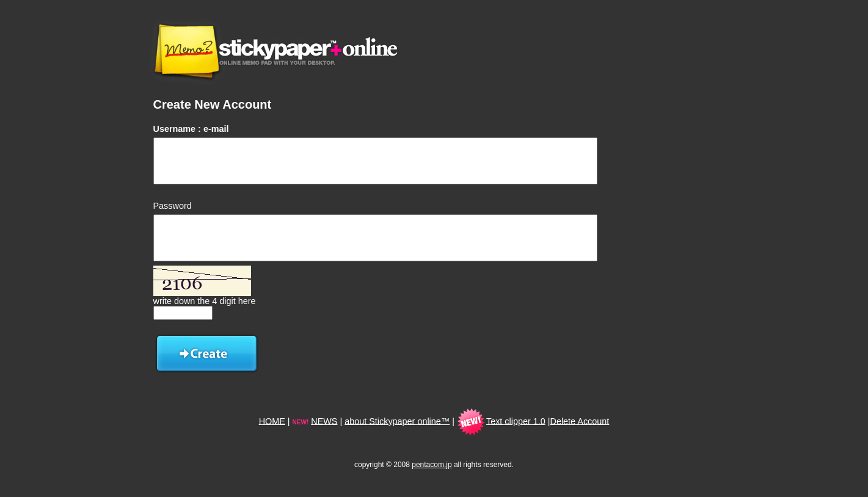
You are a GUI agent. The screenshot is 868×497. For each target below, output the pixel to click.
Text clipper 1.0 (516, 421)
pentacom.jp (432, 465)
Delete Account (580, 421)
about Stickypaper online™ (397, 421)
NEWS (324, 421)
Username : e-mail (191, 129)
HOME (272, 421)
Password (173, 206)
